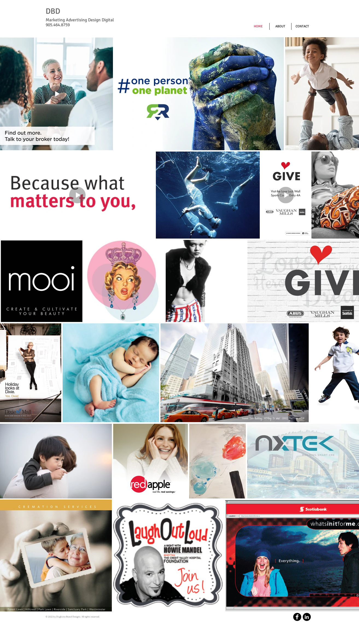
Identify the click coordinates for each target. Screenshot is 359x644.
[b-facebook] (297, 617)
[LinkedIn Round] (307, 617)
